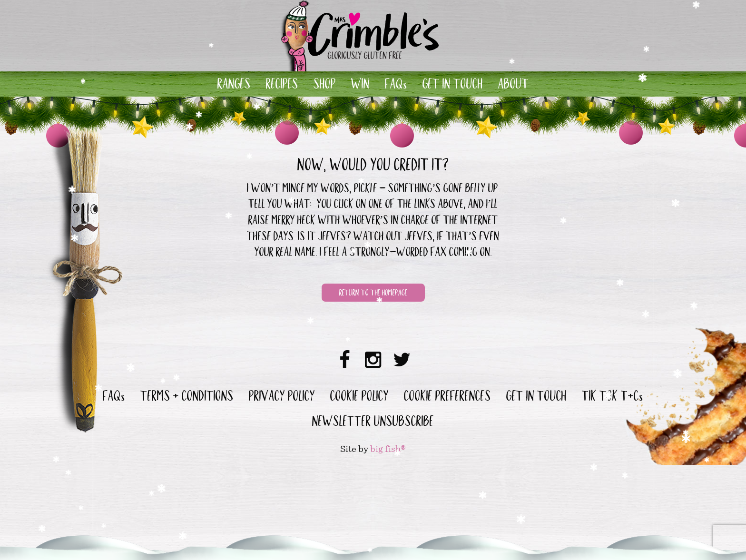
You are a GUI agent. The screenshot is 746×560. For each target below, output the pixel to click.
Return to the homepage (373, 294)
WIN (360, 86)
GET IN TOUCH (453, 86)
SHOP (325, 86)
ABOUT (514, 86)
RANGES (234, 86)
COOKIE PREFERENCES (447, 398)
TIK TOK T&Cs (613, 398)
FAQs (396, 86)
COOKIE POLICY (359, 398)
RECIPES (282, 86)
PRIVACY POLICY (282, 398)
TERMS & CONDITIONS (187, 398)
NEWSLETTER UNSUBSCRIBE (373, 423)
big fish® (388, 449)
